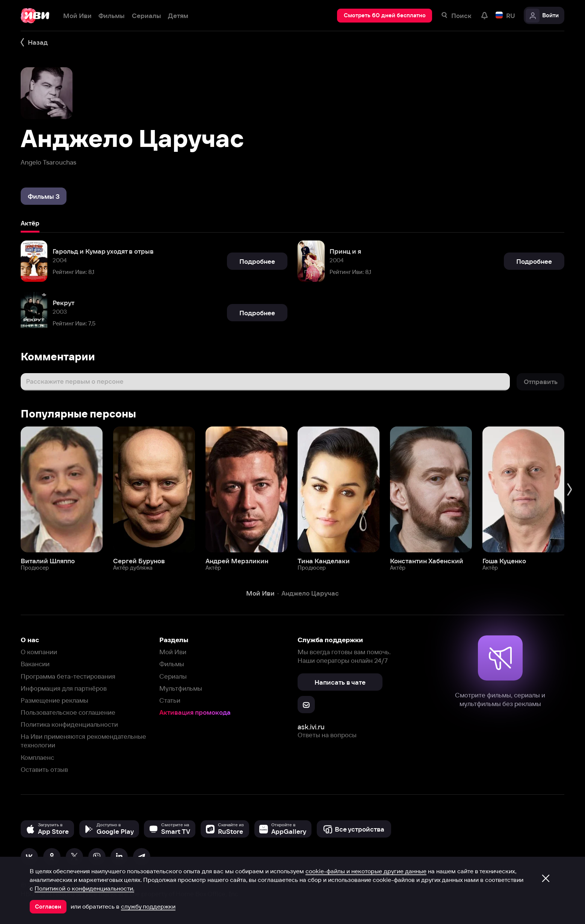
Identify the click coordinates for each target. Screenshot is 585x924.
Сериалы (173, 676)
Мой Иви (173, 652)
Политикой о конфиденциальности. (84, 888)
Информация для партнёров (64, 688)
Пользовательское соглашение (68, 712)
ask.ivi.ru (311, 727)
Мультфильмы (181, 688)
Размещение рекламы (54, 700)
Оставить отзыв (44, 769)
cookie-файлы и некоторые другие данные (366, 871)
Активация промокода (195, 712)
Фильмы (172, 664)
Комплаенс (37, 757)
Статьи (170, 700)
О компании (39, 652)
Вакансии (35, 664)
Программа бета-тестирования (68, 676)
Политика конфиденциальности (69, 724)
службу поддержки (148, 906)
